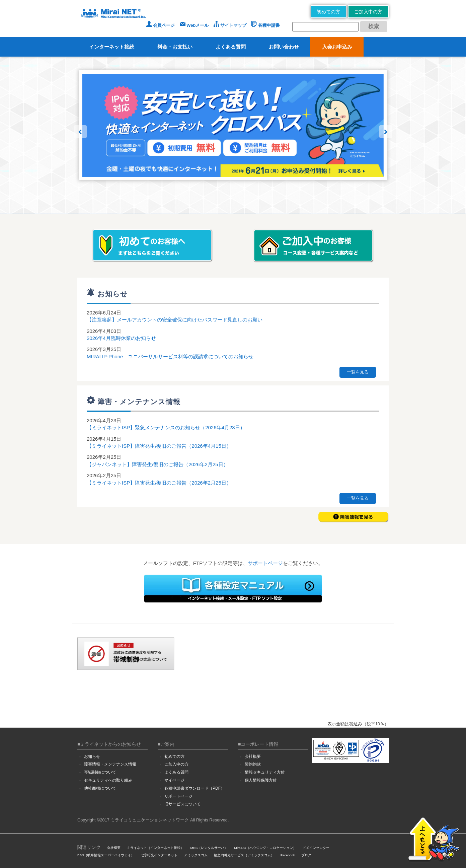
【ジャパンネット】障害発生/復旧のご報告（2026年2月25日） (158, 464)
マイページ (174, 780)
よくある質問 (231, 47)
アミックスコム (196, 855)
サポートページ (265, 563)
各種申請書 (265, 25)
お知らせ (92, 756)
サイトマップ (230, 25)
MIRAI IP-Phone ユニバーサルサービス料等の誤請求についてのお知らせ (170, 356)
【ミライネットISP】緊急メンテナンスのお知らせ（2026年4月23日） (166, 427)
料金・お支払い (175, 47)
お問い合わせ (284, 47)
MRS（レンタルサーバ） (209, 848)
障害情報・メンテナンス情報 (110, 764)
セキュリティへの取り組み (108, 780)
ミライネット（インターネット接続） (155, 848)
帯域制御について (100, 772)
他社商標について (100, 788)
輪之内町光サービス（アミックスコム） (244, 855)
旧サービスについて (182, 804)
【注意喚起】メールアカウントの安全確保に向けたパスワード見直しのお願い (175, 320)
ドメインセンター (316, 848)
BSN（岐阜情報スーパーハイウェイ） (106, 855)
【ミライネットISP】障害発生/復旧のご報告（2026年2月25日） (159, 483)
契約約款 (253, 764)
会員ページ (161, 25)
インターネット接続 (112, 47)
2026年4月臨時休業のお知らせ (121, 338)
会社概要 (253, 756)
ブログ (306, 855)
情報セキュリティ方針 (265, 772)
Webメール (194, 25)
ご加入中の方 (368, 12)
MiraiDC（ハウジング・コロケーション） (265, 848)
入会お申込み (337, 47)
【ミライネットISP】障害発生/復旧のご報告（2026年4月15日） (159, 446)
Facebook (288, 855)
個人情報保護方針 (261, 780)
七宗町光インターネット (159, 855)
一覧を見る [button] (358, 372)
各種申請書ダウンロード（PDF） (195, 788)
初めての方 (328, 12)
